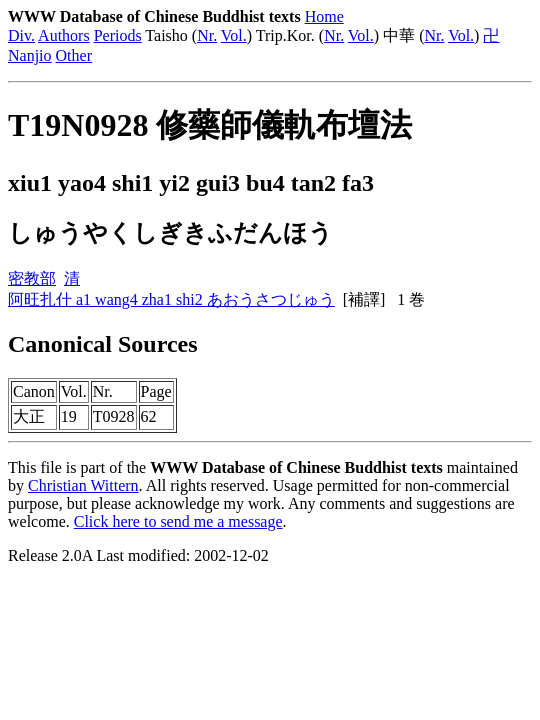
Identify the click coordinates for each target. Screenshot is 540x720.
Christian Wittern (83, 485)
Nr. (207, 35)
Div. (21, 35)
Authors (64, 35)
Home (324, 16)
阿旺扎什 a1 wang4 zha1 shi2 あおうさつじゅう (171, 299)
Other (74, 55)
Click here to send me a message (178, 521)
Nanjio (30, 55)
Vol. (234, 35)
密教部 (32, 278)
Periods (118, 35)
